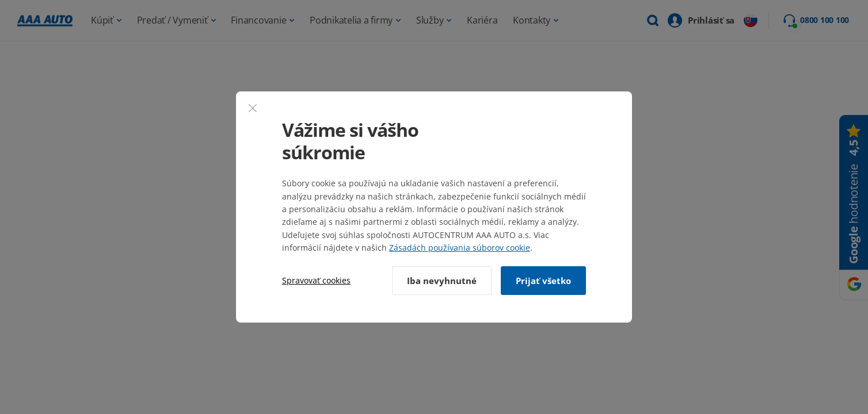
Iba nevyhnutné (442, 281)
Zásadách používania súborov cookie (460, 248)
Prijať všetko (543, 281)
